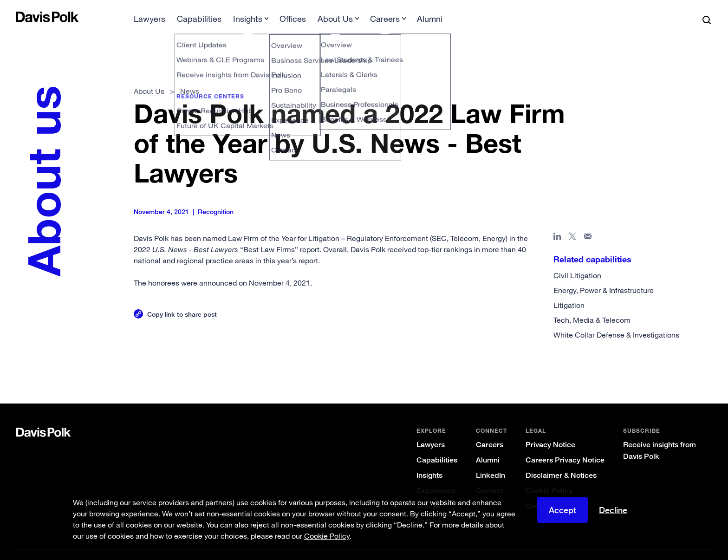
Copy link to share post (182, 299)
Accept (562, 510)
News (190, 76)
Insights (429, 460)
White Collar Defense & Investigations (616, 320)
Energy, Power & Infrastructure (604, 275)
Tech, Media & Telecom (592, 305)
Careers (490, 430)
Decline (613, 510)
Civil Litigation (577, 260)
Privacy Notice (550, 430)
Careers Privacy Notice (565, 445)
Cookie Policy (549, 476)
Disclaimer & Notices (561, 460)
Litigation (569, 290)
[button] (22, 17)
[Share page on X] (573, 223)
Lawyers (431, 430)
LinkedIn (491, 460)
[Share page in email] (588, 223)
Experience (436, 476)
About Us (149, 76)
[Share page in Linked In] (557, 223)
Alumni (488, 445)
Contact (489, 476)
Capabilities (437, 445)
